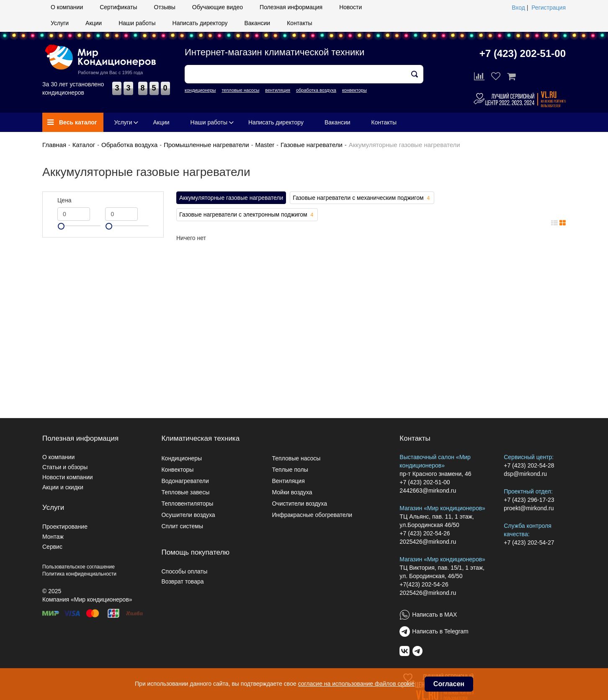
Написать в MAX (434, 615)
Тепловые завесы (185, 492)
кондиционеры (200, 90)
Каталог (84, 145)
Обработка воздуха (129, 145)
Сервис (52, 547)
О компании (67, 7)
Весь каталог (72, 122)
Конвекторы (177, 470)
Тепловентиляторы (187, 504)
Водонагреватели (185, 481)
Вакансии (257, 23)
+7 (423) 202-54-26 (425, 533)
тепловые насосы (240, 90)
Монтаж (53, 537)
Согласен (449, 684)
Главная (54, 145)
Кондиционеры (182, 458)
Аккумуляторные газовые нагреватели (231, 198)
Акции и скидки (63, 487)
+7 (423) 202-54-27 (529, 542)
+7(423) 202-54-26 (424, 584)
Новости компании (68, 477)
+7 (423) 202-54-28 (529, 465)
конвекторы (354, 90)
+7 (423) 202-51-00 (523, 53)
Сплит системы (182, 526)
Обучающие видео (218, 7)
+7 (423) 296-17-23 (529, 500)
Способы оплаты (184, 571)
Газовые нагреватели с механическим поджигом (362, 198)
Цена (64, 200)
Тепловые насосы (296, 458)
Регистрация (549, 8)
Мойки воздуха (292, 492)
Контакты (299, 23)
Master (265, 145)
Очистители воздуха (299, 504)
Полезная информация (291, 7)
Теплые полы (290, 470)
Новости (350, 7)
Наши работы (137, 23)
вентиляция (278, 90)
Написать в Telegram (440, 631)
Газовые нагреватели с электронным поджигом (247, 215)
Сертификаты (118, 7)
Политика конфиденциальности (79, 574)
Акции (94, 23)
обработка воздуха (316, 90)
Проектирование (65, 527)
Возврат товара (182, 581)
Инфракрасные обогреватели (312, 515)
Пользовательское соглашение (79, 567)
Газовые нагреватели (312, 145)
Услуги (60, 23)
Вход (518, 8)
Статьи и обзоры (65, 467)
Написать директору (200, 23)
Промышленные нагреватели (206, 145)
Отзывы (165, 7)
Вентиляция (288, 481)
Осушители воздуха (188, 515)
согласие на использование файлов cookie (356, 684)
